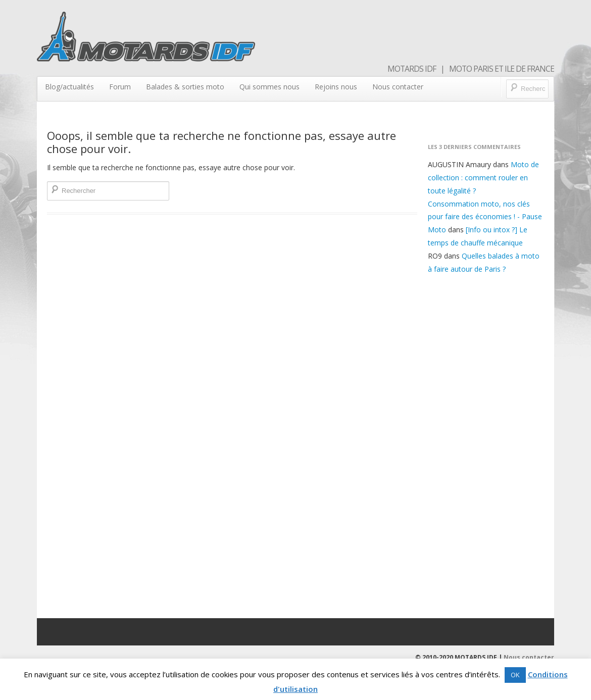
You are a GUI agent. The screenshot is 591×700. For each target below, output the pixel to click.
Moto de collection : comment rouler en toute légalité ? (483, 178)
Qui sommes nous (269, 87)
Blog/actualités (69, 87)
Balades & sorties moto (185, 87)
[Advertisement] (486, 444)
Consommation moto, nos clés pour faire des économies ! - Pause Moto (485, 217)
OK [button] (515, 675)
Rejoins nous (336, 87)
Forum (120, 87)
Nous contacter (398, 87)
